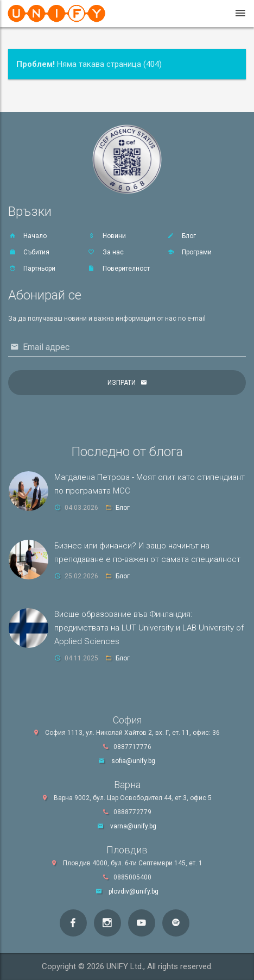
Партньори (32, 269)
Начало (27, 236)
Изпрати (122, 383)
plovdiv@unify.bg (134, 891)
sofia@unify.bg (133, 761)
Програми (189, 252)
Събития (29, 252)
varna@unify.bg (133, 826)
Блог (181, 236)
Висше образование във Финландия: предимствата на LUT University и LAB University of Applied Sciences (149, 628)
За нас (106, 252)
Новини (107, 236)
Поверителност (119, 269)
